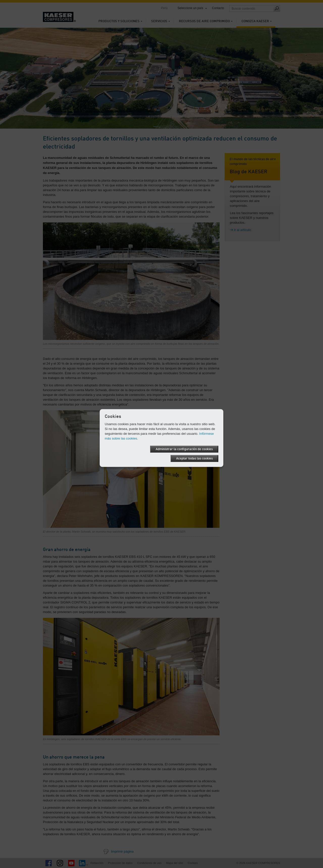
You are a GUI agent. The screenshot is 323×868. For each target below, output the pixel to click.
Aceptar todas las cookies (194, 459)
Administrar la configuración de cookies (184, 449)
